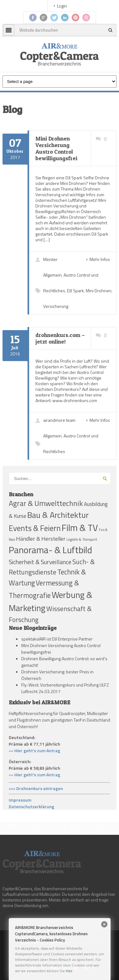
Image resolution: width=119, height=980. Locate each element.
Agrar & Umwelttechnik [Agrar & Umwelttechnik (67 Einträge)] (46, 503)
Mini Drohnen (99, 291)
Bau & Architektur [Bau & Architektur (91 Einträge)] (58, 515)
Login (62, 6)
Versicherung (56, 306)
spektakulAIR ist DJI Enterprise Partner (57, 639)
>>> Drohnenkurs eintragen (36, 788)
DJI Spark (75, 291)
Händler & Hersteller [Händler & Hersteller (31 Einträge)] (41, 539)
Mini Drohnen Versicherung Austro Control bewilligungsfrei (56, 148)
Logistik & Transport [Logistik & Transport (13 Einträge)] (82, 539)
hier (69, 971)
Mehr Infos (100, 259)
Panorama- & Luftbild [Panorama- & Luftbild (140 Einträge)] (50, 550)
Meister (50, 259)
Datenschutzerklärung (31, 806)
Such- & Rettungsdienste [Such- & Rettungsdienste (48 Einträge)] (52, 567)
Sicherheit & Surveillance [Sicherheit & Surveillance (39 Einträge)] (40, 562)
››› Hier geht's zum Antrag (34, 750)
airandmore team (59, 420)
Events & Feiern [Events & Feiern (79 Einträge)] (35, 528)
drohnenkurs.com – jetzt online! (60, 338)
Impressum (20, 800)
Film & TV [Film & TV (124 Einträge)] (80, 528)
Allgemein (52, 275)
